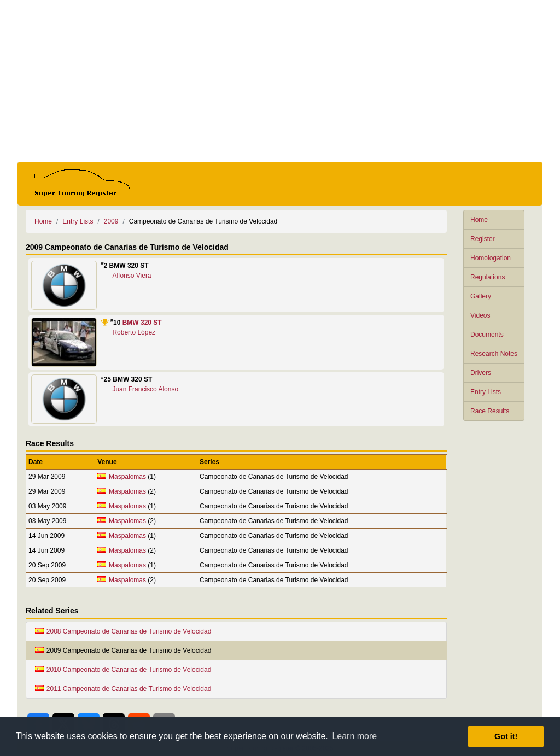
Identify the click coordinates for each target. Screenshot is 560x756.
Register (483, 239)
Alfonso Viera (132, 276)
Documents (487, 335)
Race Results (490, 411)
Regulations (488, 277)
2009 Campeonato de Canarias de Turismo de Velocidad (123, 650)
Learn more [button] (354, 736)
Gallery (481, 296)
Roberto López (134, 332)
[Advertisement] (280, 81)
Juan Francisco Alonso (145, 389)
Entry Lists (486, 392)
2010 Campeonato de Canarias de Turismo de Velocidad (123, 670)
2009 (111, 221)
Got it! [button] (506, 736)
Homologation (491, 258)
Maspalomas (127, 477)
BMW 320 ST (142, 323)
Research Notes (494, 354)
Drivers (481, 373)
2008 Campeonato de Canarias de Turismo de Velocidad (123, 631)
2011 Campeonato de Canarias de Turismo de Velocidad (123, 689)
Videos (480, 315)
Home (479, 220)
